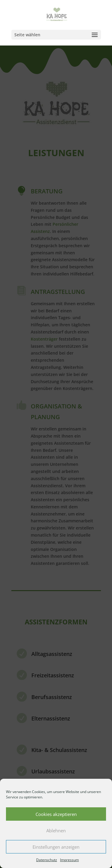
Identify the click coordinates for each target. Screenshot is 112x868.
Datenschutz (47, 860)
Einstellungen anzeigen (56, 847)
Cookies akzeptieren (56, 814)
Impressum (69, 860)
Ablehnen (56, 831)
